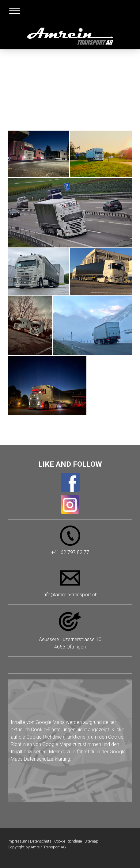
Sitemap (91, 841)
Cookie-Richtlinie (44, 737)
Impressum (17, 841)
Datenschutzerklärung (47, 759)
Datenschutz (41, 841)
